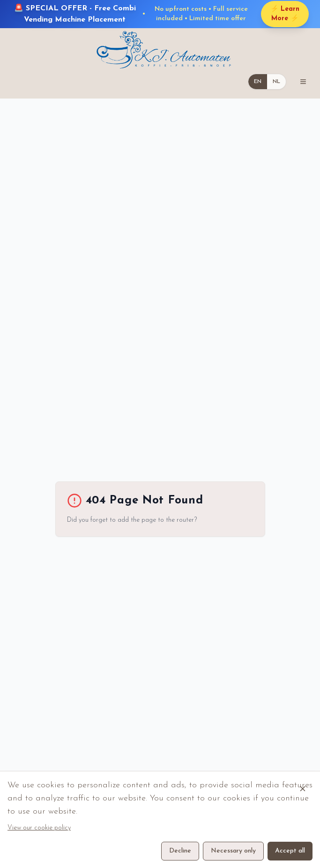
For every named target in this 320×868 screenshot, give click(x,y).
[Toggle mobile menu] (303, 82)
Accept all (290, 851)
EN (258, 82)
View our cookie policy (39, 828)
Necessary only (233, 851)
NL (276, 82)
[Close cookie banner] (303, 789)
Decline (180, 851)
